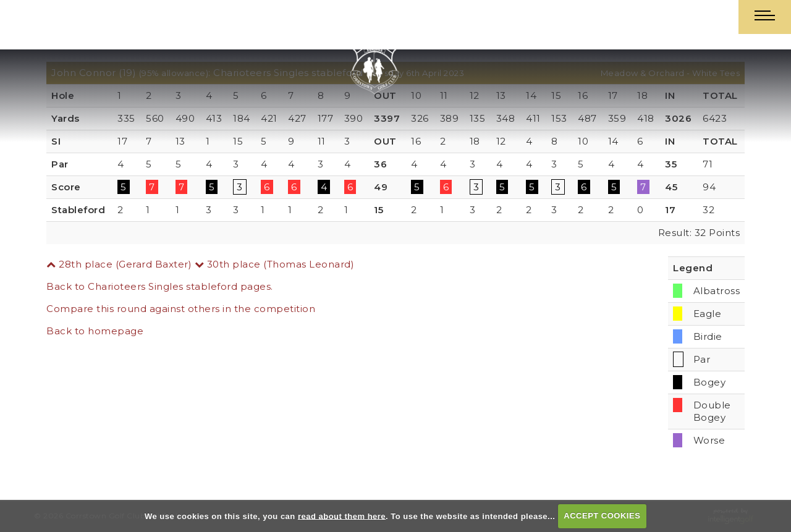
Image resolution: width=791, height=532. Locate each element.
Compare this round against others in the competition (181, 309)
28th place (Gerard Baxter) (119, 264)
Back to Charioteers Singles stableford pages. (160, 286)
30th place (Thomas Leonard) (275, 264)
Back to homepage (95, 331)
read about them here (342, 516)
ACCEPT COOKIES (602, 516)
